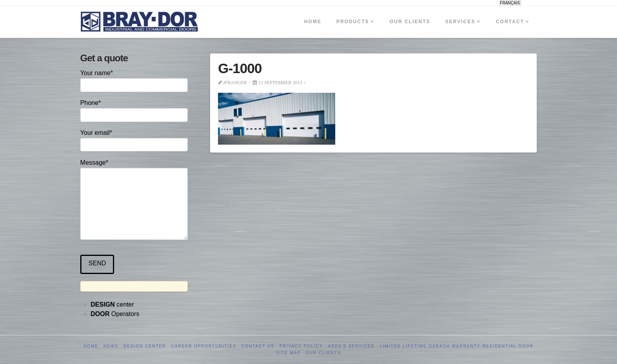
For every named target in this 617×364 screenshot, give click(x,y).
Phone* (134, 109)
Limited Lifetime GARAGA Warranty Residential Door (456, 346)
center (112, 304)
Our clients (323, 353)
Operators (115, 314)
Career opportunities (204, 346)
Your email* (134, 139)
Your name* (134, 80)
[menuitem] (511, 3)
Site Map (289, 353)
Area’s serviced (352, 346)
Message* (134, 168)
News (111, 346)
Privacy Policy (301, 346)
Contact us (258, 346)
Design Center (145, 346)
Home (91, 346)
